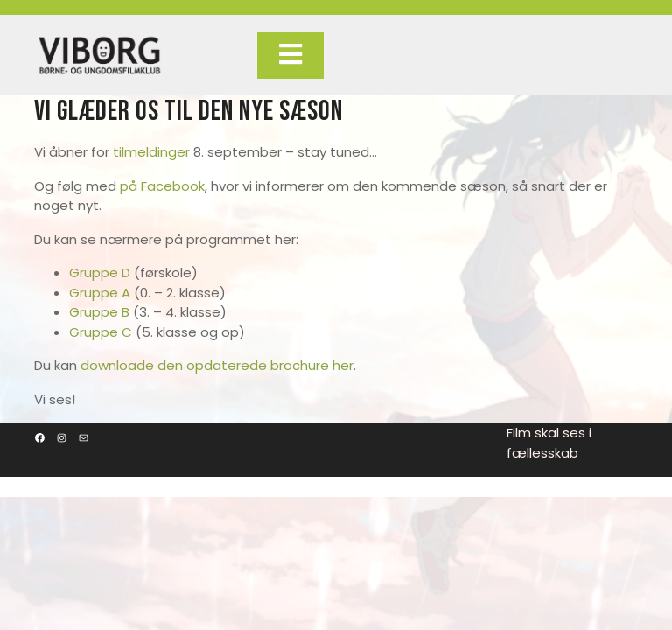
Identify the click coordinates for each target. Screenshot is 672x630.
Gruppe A (100, 293)
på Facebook (162, 186)
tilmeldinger (151, 152)
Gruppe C (101, 332)
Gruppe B (99, 312)
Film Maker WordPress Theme (314, 486)
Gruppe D (100, 273)
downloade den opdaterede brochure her (217, 365)
